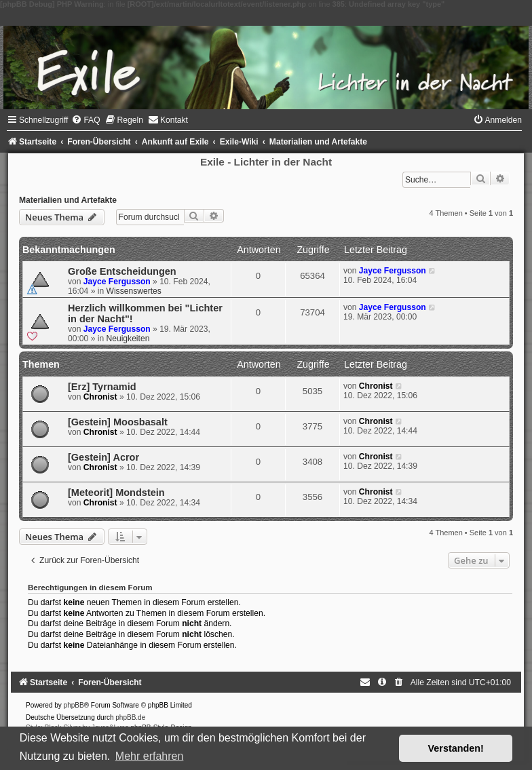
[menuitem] (85, 120)
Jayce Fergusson (117, 282)
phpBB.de (130, 717)
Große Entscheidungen (122, 271)
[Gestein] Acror (103, 457)
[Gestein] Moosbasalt (118, 422)
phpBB (74, 705)
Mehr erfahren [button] (150, 756)
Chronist (100, 397)
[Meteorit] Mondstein (116, 493)
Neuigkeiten (128, 339)
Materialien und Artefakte (68, 200)
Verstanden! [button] (456, 748)
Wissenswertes (134, 291)
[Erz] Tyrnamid (102, 387)
